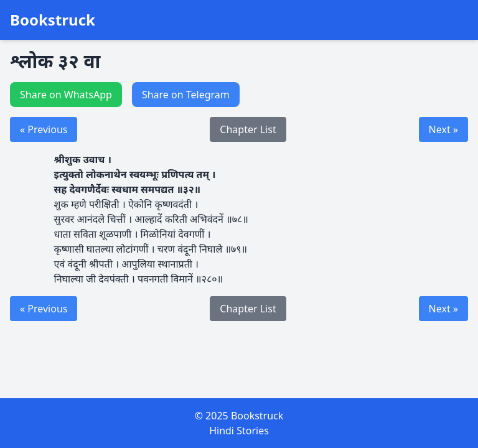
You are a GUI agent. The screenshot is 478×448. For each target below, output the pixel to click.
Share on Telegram (186, 95)
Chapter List (248, 129)
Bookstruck (53, 20)
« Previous (44, 129)
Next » (443, 129)
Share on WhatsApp (66, 95)
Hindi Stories (239, 431)
